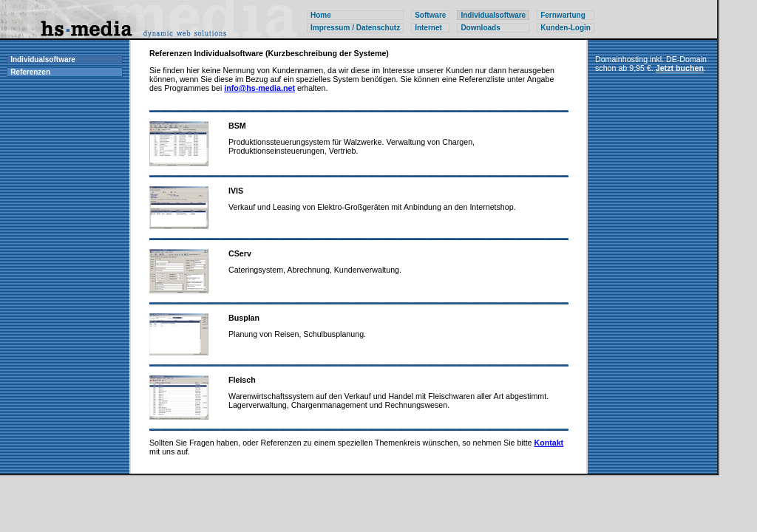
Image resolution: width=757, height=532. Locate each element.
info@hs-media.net (259, 88)
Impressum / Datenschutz (355, 28)
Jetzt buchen (680, 68)
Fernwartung (563, 15)
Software (430, 15)
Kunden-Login (566, 28)
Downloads (480, 28)
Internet (428, 28)
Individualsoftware (43, 59)
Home (321, 15)
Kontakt (549, 443)
